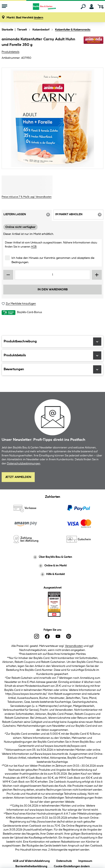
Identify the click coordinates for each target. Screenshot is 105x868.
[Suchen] (83, 7)
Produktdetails (10, 52)
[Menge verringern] (8, 275)
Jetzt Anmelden (18, 477)
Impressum (85, 860)
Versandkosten (74, 646)
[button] (25, 18)
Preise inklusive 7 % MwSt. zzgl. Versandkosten (27, 197)
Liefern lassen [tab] (28, 216)
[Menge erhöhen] (97, 275)
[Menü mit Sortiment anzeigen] (5, 7)
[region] (52, 118)
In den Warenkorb (53, 290)
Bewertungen (52, 369)
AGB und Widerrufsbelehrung (31, 860)
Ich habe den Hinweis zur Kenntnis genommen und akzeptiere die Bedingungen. (53, 260)
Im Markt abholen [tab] (79, 216)
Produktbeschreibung (52, 342)
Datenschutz (64, 860)
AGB (34, 247)
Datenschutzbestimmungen (24, 464)
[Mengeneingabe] (52, 275)
